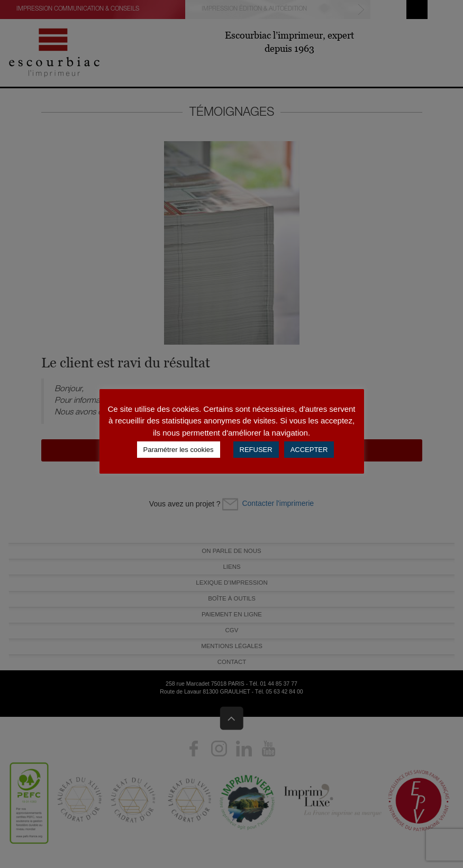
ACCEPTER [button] (309, 450)
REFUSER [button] (256, 450)
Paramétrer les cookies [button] (179, 450)
